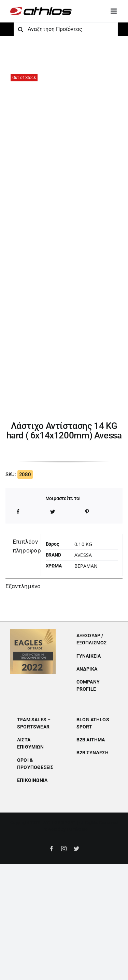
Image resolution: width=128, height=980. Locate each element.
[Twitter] (53, 512)
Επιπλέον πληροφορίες (24, 546)
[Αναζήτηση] (20, 29)
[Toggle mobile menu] (114, 11)
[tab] (21, 546)
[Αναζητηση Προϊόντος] (66, 29)
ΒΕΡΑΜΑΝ (86, 566)
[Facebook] (18, 512)
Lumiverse (77, 829)
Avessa (83, 555)
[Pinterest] (87, 512)
